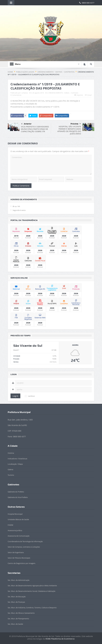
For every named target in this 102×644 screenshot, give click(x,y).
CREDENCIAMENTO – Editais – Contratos (63, 93)
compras (25, 93)
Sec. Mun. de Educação (17, 597)
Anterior (26, 124)
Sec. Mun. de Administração (19, 580)
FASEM (10, 525)
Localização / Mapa (15, 464)
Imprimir (79, 95)
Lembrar (30, 396)
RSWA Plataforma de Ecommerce (60, 639)
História (11, 453)
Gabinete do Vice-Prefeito (18, 497)
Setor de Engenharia (16, 552)
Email (88, 95)
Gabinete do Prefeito (16, 492)
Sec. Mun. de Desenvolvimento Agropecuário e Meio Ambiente (32, 586)
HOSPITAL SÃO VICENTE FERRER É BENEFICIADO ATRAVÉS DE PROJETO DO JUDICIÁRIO (69, 130)
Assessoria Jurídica (15, 530)
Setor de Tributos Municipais (19, 558)
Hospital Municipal (15, 514)
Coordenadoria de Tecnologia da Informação (25, 541)
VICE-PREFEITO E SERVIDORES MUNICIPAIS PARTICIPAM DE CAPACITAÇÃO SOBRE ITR (35, 129)
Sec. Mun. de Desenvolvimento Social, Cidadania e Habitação (32, 591)
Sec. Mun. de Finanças (16, 602)
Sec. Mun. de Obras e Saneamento (21, 613)
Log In (15, 396)
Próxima (76, 124)
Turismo (11, 475)
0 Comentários (16, 95)
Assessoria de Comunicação (19, 536)
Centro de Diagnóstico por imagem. (22, 563)
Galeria (10, 469)
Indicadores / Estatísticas (17, 459)
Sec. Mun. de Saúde (15, 624)
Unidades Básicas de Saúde (18, 519)
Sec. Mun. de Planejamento (18, 619)
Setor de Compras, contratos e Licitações (24, 547)
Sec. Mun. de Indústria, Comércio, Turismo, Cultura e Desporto (32, 608)
